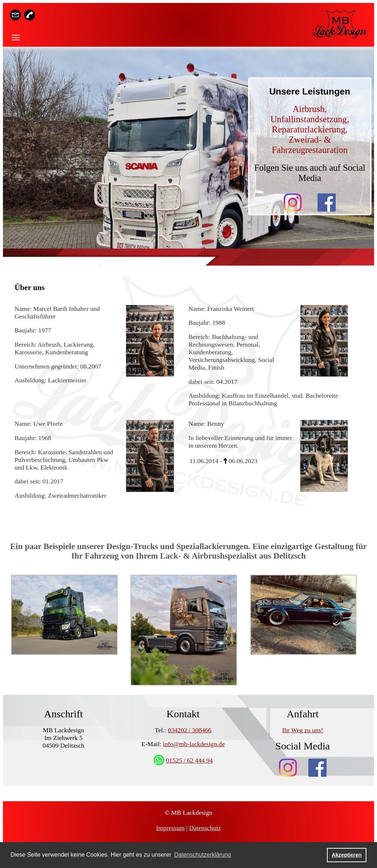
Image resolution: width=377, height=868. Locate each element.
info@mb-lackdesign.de (194, 744)
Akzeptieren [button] (347, 855)
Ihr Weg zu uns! (302, 730)
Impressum (170, 828)
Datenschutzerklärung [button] (203, 855)
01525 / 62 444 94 (189, 760)
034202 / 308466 (189, 730)
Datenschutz (205, 828)
